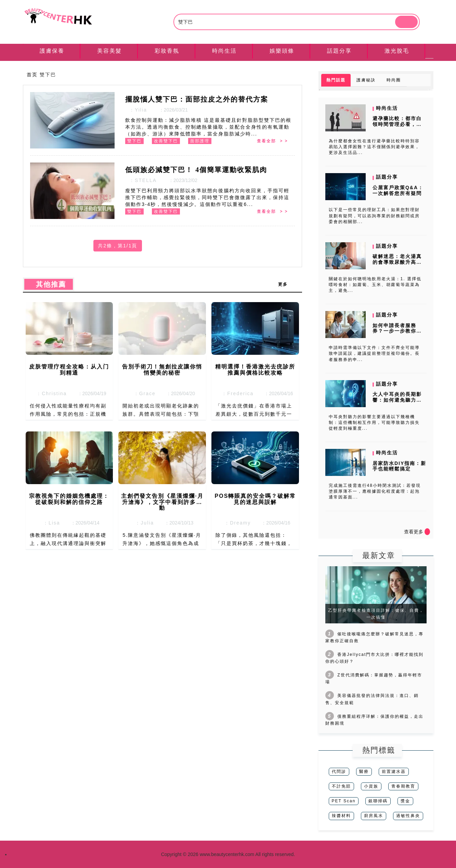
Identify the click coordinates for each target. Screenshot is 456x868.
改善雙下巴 (166, 141)
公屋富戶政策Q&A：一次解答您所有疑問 (398, 190)
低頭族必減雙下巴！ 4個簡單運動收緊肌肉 (196, 170)
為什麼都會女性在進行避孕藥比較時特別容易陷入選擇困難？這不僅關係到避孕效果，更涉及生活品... (374, 147)
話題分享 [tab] (339, 51)
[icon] (427, 532)
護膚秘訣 (366, 80)
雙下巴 (134, 141)
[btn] (406, 22)
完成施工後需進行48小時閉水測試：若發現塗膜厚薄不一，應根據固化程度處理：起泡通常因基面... (375, 491)
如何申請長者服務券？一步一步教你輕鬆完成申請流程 (397, 331)
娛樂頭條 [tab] (282, 51)
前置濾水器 (394, 772)
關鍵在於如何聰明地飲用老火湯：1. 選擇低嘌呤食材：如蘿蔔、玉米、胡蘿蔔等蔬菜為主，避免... (375, 285)
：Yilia (136, 110)
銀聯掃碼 (378, 801)
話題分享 (387, 177)
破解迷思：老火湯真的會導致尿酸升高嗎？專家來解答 (397, 262)
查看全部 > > (272, 141)
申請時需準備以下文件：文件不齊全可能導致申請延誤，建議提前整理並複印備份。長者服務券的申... (374, 353)
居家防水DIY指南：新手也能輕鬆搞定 (399, 466)
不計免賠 (341, 786)
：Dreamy (236, 523)
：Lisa (49, 523)
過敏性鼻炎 (408, 816)
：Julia (143, 523)
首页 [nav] (32, 75)
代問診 (339, 772)
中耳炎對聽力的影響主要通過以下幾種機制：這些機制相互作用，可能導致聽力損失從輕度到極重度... (374, 423)
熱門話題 (336, 80)
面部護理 (200, 141)
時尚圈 (394, 80)
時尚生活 (387, 108)
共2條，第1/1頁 (118, 246)
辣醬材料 (341, 816)
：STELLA (141, 180)
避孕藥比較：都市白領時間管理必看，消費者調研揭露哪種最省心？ (397, 127)
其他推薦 (49, 284)
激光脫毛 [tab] (397, 51)
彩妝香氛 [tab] (167, 51)
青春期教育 (403, 786)
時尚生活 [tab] (224, 51)
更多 (286, 284)
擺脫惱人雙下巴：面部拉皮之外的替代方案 (197, 99)
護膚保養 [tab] (52, 51)
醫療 (364, 772)
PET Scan (344, 801)
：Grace (143, 393)
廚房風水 (374, 816)
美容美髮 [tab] (109, 51)
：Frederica (236, 393)
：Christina (49, 393)
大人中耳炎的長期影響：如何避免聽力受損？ (397, 400)
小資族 (371, 786)
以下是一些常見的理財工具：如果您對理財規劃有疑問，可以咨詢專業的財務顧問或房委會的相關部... (374, 216)
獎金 (405, 801)
